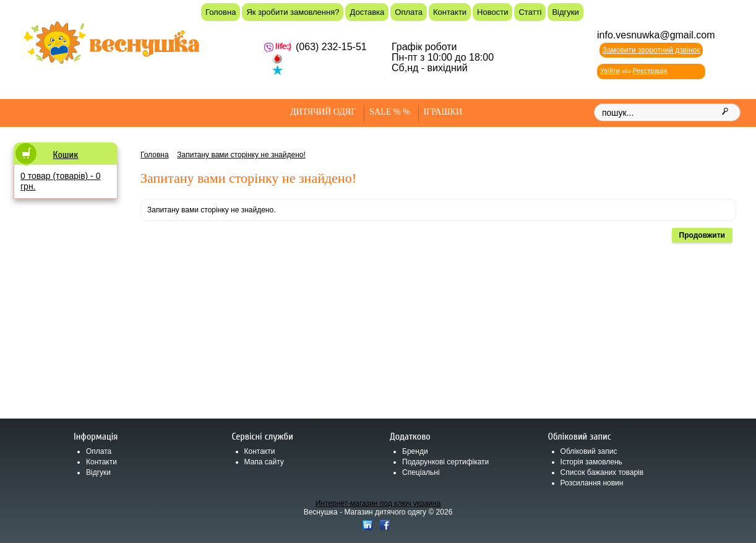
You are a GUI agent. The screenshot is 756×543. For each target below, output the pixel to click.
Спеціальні (421, 472)
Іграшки (443, 112)
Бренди (415, 451)
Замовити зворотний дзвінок (651, 50)
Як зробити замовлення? (293, 12)
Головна (221, 12)
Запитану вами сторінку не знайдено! (241, 155)
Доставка (367, 12)
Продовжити (702, 235)
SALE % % (389, 112)
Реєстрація (650, 71)
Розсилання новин (592, 483)
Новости (492, 12)
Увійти (610, 71)
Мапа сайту (264, 462)
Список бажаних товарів (602, 472)
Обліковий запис (589, 451)
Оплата (409, 12)
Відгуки (565, 12)
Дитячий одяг (323, 112)
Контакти (450, 12)
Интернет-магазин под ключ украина (378, 503)
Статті (530, 12)
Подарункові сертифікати (445, 462)
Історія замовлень (591, 462)
